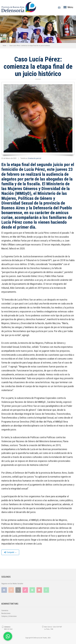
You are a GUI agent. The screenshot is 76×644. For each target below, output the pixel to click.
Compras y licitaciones (9, 616)
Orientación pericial (34, 158)
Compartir (10, 552)
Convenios (5, 611)
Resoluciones (6, 613)
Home (5, 46)
